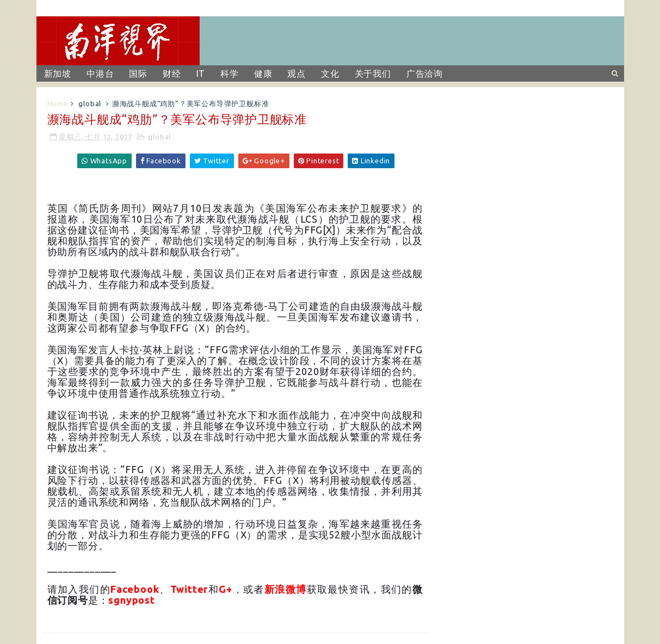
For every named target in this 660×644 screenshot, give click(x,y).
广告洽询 (425, 73)
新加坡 (58, 73)
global (90, 103)
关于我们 (373, 73)
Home (58, 103)
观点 (297, 73)
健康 (263, 73)
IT (201, 73)
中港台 (100, 73)
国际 (138, 73)
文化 (330, 73)
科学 (230, 73)
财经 (172, 73)
